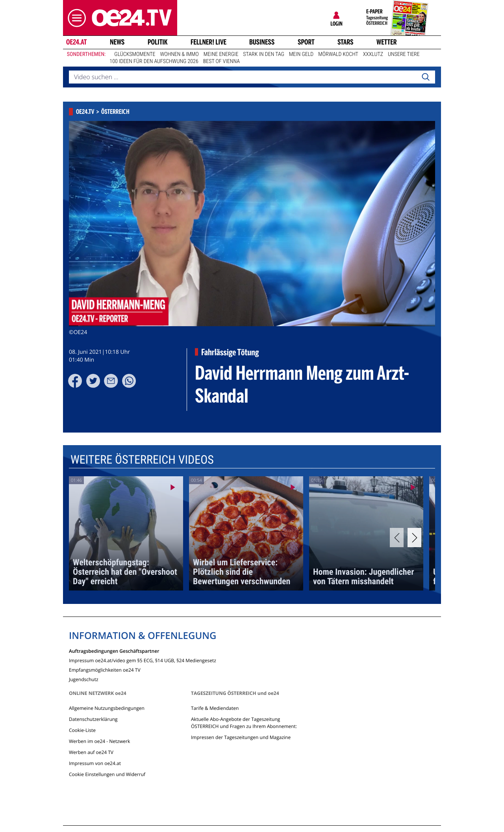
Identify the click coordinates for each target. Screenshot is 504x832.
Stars (346, 42)
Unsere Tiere (404, 54)
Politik (158, 42)
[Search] (426, 77)
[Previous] (397, 538)
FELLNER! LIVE (208, 42)
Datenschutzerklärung (93, 719)
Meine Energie (221, 54)
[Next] (414, 538)
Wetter (387, 42)
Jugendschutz (84, 679)
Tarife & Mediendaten (215, 708)
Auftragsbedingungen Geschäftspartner (114, 651)
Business (262, 42)
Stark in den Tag (264, 54)
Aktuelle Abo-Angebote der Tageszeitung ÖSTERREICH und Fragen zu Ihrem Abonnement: (244, 723)
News (117, 42)
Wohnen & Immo (179, 54)
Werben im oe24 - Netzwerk (99, 741)
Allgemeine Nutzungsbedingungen (107, 708)
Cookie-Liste (82, 730)
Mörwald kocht (338, 54)
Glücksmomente (135, 54)
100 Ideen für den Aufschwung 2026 (154, 61)
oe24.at (76, 42)
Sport (306, 42)
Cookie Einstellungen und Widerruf (107, 774)
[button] (75, 18)
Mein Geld (301, 54)
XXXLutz (373, 54)
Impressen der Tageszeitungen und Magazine (241, 737)
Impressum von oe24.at (95, 763)
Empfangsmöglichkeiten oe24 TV (105, 669)
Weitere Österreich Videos (142, 460)
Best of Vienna (221, 61)
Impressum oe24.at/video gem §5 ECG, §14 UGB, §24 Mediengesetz (143, 660)
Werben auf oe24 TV (91, 752)
